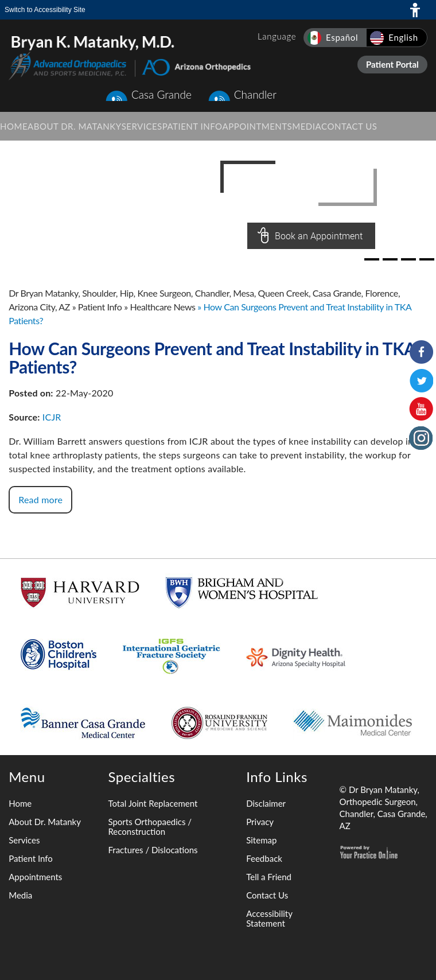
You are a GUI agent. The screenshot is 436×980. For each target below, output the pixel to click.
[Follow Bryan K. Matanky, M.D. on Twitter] (421, 380)
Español (342, 37)
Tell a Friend (269, 877)
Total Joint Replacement (153, 803)
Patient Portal (392, 64)
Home (20, 803)
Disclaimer (266, 803)
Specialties (141, 777)
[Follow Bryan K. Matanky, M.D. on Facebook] (421, 352)
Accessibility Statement (269, 918)
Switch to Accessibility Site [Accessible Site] (45, 10)
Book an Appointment (319, 236)
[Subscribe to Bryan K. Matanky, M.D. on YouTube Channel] (421, 409)
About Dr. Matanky (45, 822)
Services (24, 840)
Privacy (260, 822)
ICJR (52, 417)
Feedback (264, 858)
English (403, 37)
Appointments (35, 877)
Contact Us (267, 895)
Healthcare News (162, 307)
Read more (40, 499)
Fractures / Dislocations (153, 850)
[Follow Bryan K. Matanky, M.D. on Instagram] (421, 438)
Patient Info (100, 307)
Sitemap (261, 840)
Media (20, 895)
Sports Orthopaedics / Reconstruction (150, 827)
